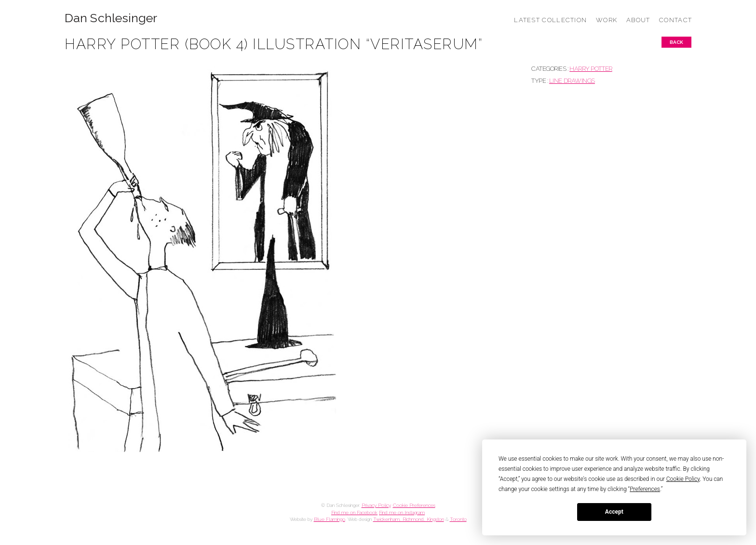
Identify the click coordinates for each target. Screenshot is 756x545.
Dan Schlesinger (111, 18)
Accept (614, 512)
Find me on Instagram (402, 512)
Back (676, 42)
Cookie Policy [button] (683, 479)
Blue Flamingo (330, 519)
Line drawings (572, 81)
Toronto (458, 519)
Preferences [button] (645, 489)
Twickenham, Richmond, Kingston (409, 519)
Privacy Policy (376, 505)
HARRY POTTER (591, 69)
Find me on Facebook (354, 512)
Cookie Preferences (414, 505)
